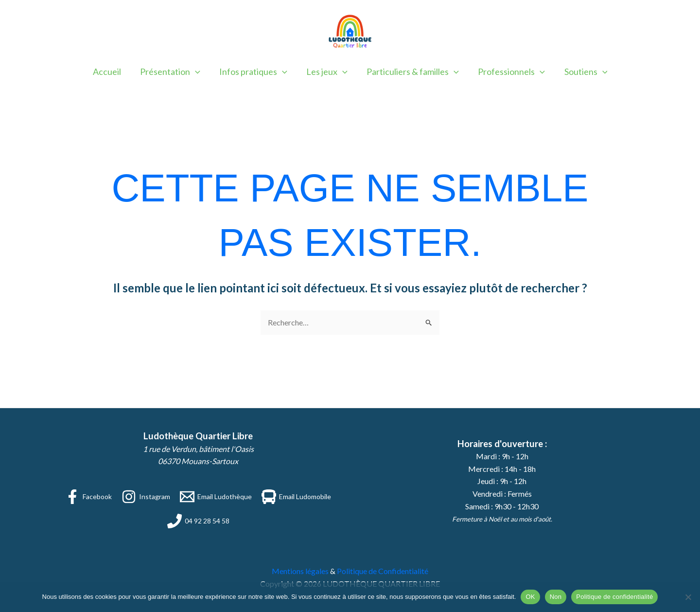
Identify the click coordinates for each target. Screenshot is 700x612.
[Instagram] (146, 497)
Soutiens (581, 72)
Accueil (112, 72)
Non (556, 597)
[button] (199, 72)
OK (530, 597)
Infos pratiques (255, 72)
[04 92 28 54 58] (198, 521)
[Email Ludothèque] (216, 497)
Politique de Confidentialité (383, 571)
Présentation (174, 72)
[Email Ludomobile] (296, 497)
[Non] (688, 597)
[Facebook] (88, 497)
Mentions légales (300, 571)
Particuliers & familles (411, 72)
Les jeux (327, 72)
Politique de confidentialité (614, 597)
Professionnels (508, 72)
